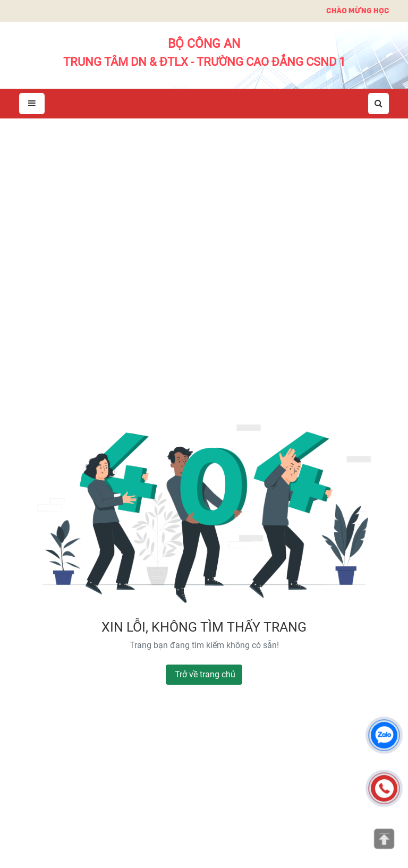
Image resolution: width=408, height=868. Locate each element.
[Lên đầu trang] (384, 839)
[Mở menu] (32, 104)
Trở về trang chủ (205, 674)
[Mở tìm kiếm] (379, 104)
